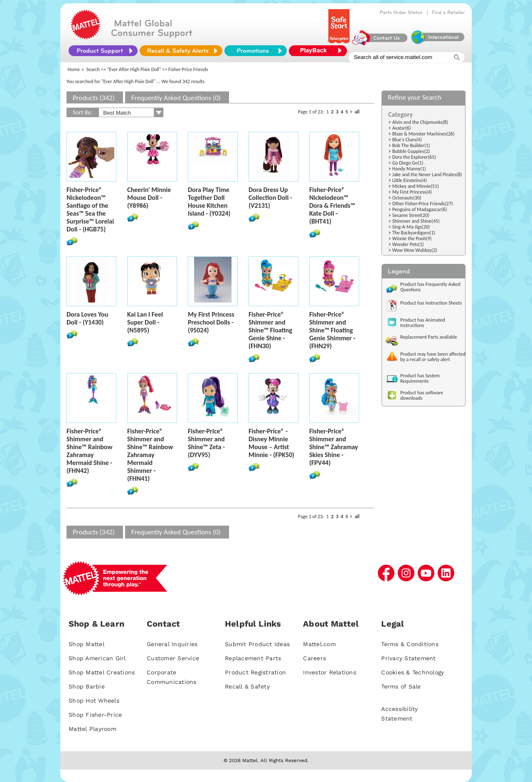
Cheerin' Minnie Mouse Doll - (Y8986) (149, 198)
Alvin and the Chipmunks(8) (420, 122)
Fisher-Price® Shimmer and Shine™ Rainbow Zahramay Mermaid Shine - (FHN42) (89, 451)
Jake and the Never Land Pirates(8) (427, 175)
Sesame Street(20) (411, 215)
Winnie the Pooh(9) (412, 239)
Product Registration (255, 672)
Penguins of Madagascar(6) (420, 209)
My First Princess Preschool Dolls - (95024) (211, 322)
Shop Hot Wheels (94, 701)
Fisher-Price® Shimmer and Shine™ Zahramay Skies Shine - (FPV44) (334, 447)
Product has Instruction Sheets (431, 303)
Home (74, 69)
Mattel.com (319, 644)
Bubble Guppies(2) (411, 151)
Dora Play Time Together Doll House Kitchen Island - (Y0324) (209, 202)
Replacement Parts (253, 658)
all (357, 112)
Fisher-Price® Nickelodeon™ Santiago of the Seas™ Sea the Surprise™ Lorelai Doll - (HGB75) (90, 209)
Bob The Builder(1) (411, 145)
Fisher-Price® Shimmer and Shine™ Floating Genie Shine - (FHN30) (270, 330)
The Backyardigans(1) (414, 233)
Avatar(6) (402, 128)
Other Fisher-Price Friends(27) (423, 204)
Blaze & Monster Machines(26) (424, 134)
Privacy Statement (408, 658)
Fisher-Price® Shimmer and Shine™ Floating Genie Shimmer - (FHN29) (332, 330)
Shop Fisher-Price (95, 715)
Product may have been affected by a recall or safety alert (433, 357)
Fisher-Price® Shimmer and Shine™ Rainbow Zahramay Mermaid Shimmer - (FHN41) (150, 455)
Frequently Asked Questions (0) (176, 98)
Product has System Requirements (420, 378)
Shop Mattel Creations (102, 672)
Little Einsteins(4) (410, 180)
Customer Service (173, 658)
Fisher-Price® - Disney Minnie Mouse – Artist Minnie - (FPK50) (271, 443)
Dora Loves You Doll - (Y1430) (87, 318)
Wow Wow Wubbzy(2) (415, 250)
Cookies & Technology (413, 672)
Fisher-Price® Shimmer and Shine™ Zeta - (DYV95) (206, 443)
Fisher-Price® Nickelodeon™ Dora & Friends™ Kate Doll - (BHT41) (332, 205)
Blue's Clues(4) (407, 140)
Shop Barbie (87, 686)
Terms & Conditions (410, 644)
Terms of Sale (401, 686)
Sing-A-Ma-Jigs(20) (411, 227)
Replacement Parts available (429, 337)
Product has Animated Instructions (423, 323)
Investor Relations (330, 672)
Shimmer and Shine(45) (416, 221)
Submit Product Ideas (257, 644)
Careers (314, 658)
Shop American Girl (97, 658)
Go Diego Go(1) (408, 163)
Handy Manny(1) (409, 169)
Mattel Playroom (92, 729)
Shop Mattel (86, 644)
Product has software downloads (422, 395)
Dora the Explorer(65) (414, 157)
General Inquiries (172, 644)
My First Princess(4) (412, 192)
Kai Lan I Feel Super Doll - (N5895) (145, 322)
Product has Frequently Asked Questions (430, 287)
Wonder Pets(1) (408, 244)
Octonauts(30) (407, 198)
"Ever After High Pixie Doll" (134, 69)
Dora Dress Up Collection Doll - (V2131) (270, 198)
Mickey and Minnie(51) (416, 186)
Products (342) (94, 98)
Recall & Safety (247, 686)
